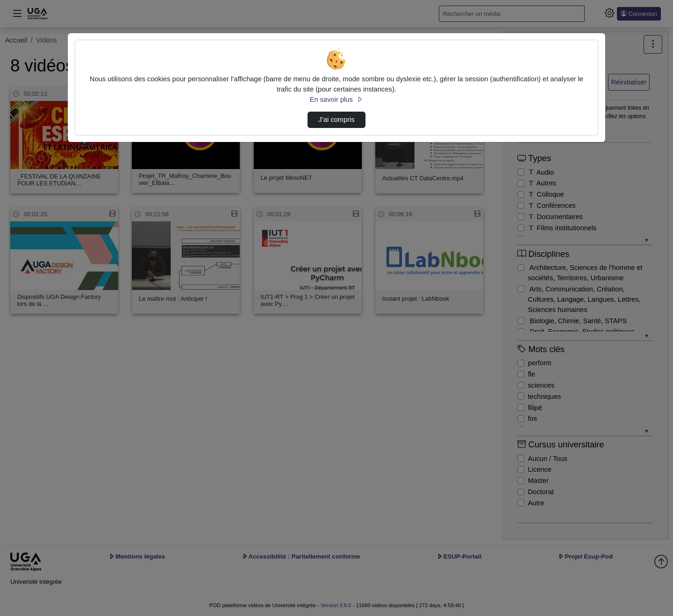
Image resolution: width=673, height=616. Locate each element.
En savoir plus (336, 99)
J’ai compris (336, 120)
